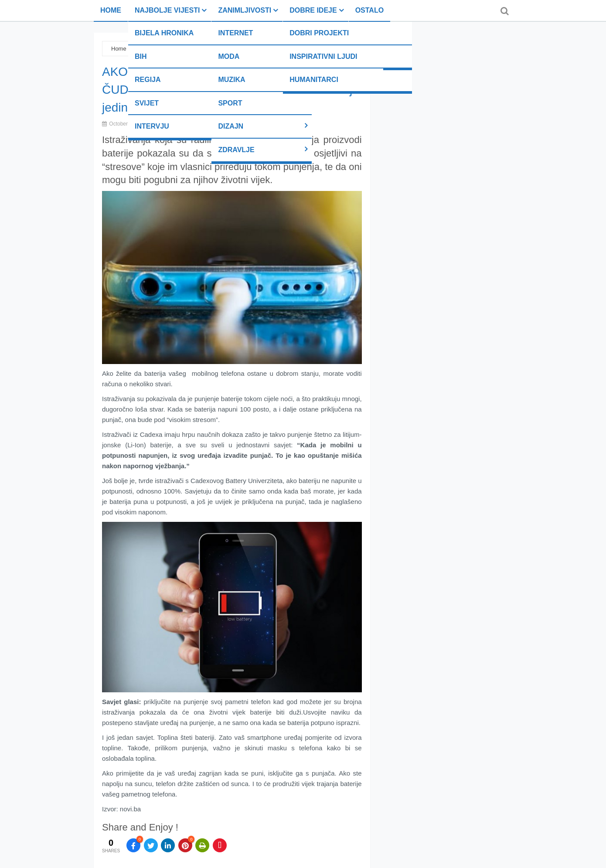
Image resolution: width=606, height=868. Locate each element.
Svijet (147, 103)
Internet (235, 33)
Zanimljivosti (245, 10)
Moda (229, 56)
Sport (230, 103)
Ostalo (369, 10)
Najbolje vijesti (167, 10)
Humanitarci (314, 80)
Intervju (152, 126)
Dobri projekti (319, 33)
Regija (148, 80)
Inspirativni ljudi (323, 56)
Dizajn (231, 126)
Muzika (232, 80)
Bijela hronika (164, 33)
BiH (141, 56)
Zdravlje (236, 150)
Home (111, 10)
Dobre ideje (313, 10)
